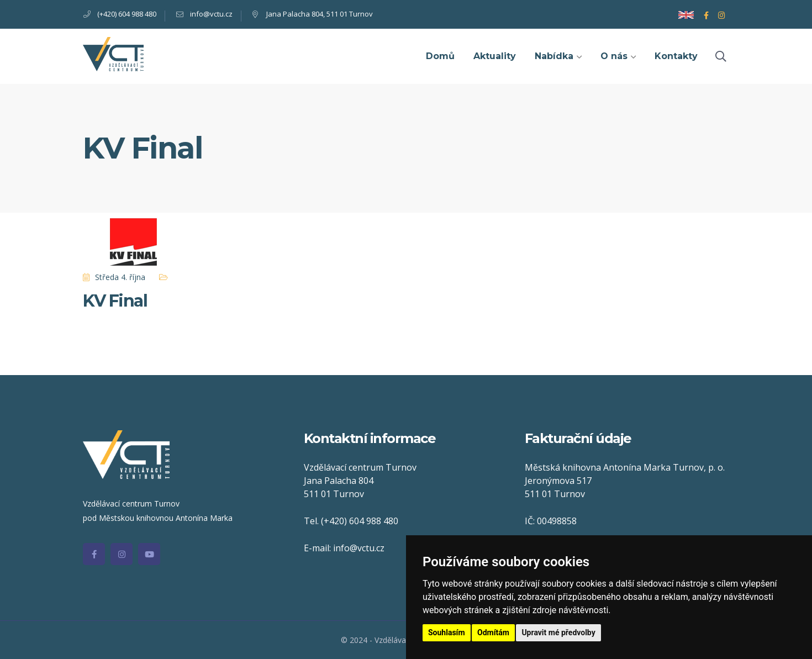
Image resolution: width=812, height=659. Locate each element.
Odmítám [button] (493, 632)
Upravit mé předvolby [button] (558, 632)
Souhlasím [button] (447, 632)
